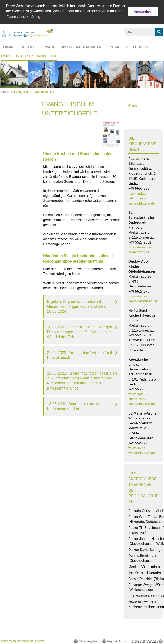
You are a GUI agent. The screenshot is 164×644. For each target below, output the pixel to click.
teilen (133, 105)
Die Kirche (29, 46)
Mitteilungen (138, 46)
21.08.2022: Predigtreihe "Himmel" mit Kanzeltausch (80, 355)
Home (5, 91)
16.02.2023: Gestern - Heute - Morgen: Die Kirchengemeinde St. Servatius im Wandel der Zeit (80, 332)
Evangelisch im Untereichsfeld (29, 55)
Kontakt (113, 46)
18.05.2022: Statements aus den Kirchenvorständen (75, 406)
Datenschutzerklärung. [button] (24, 17)
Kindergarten (89, 46)
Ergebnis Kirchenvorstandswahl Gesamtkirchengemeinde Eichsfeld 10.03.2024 (77, 306)
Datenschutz (25, 641)
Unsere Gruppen (57, 46)
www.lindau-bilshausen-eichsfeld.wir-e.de (142, 198)
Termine (8, 46)
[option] (82, 74)
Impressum (8, 641)
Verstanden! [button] (143, 12)
